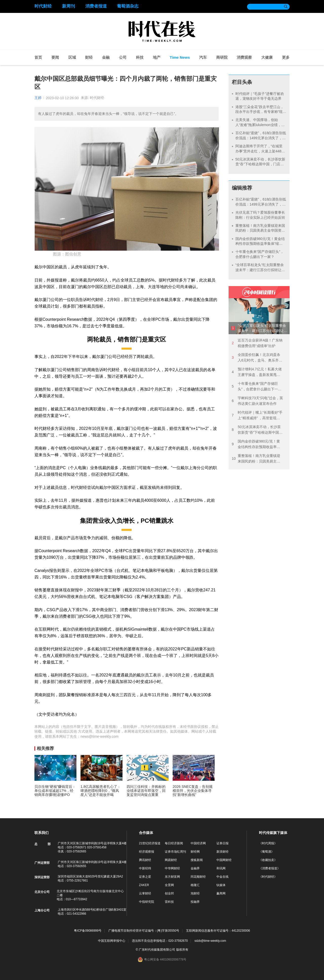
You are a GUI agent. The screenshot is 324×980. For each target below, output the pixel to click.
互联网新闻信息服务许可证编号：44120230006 (218, 931)
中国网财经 (224, 860)
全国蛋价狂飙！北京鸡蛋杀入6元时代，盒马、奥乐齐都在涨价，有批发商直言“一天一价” (257, 358)
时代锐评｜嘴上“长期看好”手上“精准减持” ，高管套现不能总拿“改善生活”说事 (257, 416)
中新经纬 (145, 868)
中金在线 (222, 877)
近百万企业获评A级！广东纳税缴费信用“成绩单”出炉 (257, 343)
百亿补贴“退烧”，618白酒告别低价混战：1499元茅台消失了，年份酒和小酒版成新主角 (261, 138)
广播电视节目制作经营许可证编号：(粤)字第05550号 (144, 931)
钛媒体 (221, 885)
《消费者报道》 (270, 868)
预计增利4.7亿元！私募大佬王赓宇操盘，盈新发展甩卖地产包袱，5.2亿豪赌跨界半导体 (257, 372)
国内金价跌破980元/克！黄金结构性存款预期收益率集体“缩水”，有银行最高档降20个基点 (260, 244)
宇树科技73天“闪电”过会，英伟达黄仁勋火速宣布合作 (257, 401)
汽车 (203, 57)
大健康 (267, 57)
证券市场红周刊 (175, 852)
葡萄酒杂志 (128, 6)
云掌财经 (145, 893)
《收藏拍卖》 (268, 860)
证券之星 (145, 877)
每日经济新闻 (174, 843)
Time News (180, 57)
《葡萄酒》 (267, 852)
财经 (89, 57)
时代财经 (43, 6)
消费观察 (244, 57)
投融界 (195, 902)
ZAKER (144, 885)
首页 (38, 57)
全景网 (169, 885)
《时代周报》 (268, 843)
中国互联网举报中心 (112, 941)
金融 (106, 57)
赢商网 (221, 893)
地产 (157, 57)
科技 (140, 57)
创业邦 (169, 893)
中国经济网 (198, 843)
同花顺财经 (198, 877)
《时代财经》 (268, 877)
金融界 (195, 868)
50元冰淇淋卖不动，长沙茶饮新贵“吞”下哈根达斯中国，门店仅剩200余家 (260, 164)
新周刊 (68, 6)
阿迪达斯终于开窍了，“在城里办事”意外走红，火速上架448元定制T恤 (260, 151)
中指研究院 (147, 902)
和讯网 (221, 868)
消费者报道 (96, 6)
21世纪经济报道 (150, 843)
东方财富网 (172, 877)
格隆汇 (195, 885)
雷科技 (169, 902)
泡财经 (195, 893)
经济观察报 (147, 852)
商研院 (222, 57)
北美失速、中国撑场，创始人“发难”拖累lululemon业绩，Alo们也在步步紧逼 (258, 125)
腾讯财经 (145, 860)
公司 (123, 57)
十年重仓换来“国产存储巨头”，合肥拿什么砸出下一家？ (255, 387)
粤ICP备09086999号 (88, 931)
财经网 (195, 852)
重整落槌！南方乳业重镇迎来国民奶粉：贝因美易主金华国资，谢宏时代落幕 (260, 231)
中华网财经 (172, 868)
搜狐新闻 (197, 860)
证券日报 (222, 843)
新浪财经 (222, 852)
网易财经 (171, 860)
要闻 (55, 57)
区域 (72, 57)
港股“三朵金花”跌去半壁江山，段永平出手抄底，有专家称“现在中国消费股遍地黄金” (260, 112)
